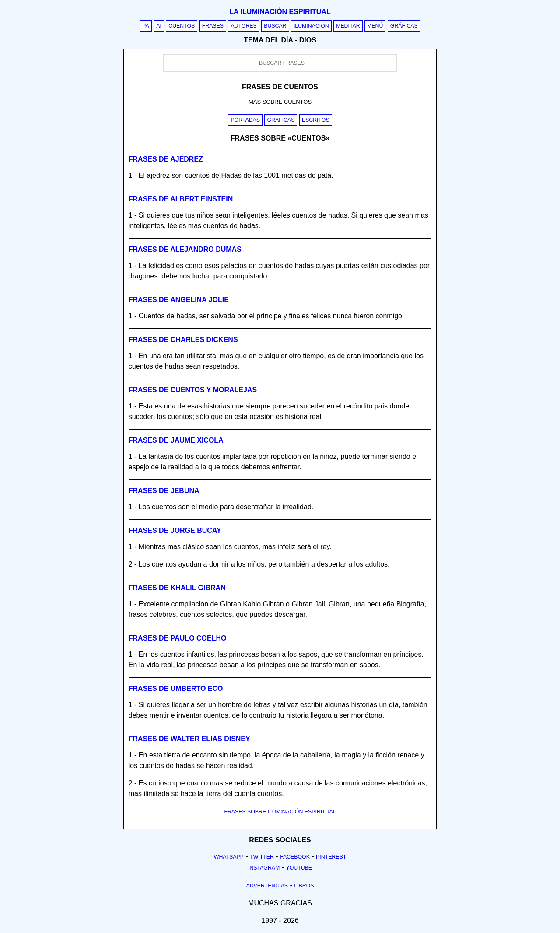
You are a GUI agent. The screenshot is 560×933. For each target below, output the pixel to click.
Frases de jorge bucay (175, 530)
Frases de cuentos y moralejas (193, 390)
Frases (213, 26)
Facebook (295, 857)
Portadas (245, 120)
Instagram (264, 868)
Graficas (281, 120)
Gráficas (404, 26)
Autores (243, 26)
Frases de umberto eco (176, 688)
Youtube (299, 868)
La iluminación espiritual (280, 12)
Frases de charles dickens (183, 340)
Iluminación (311, 26)
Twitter (262, 857)
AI (159, 26)
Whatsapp (229, 857)
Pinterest (331, 857)
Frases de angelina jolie (179, 300)
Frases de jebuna (164, 491)
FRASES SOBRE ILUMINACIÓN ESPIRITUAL (280, 812)
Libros (304, 886)
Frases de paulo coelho (178, 638)
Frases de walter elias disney (189, 739)
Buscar (275, 26)
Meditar (348, 26)
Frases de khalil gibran (177, 588)
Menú (375, 26)
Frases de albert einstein (181, 199)
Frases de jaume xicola (176, 440)
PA (146, 26)
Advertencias (267, 886)
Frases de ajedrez (166, 159)
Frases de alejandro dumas (185, 249)
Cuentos (182, 26)
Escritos (316, 120)
